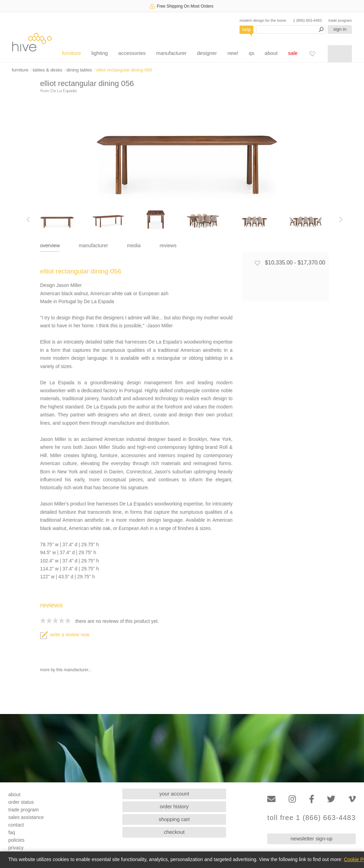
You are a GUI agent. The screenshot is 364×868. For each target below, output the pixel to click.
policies (16, 840)
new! (233, 53)
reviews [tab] (168, 245)
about (271, 53)
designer (207, 53)
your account (174, 794)
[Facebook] (312, 799)
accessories (132, 53)
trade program (340, 20)
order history (174, 806)
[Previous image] (28, 220)
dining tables (79, 70)
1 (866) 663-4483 (307, 20)
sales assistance (26, 817)
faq (12, 832)
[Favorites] (312, 54)
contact (16, 825)
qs (252, 53)
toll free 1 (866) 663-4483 (311, 818)
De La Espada (64, 90)
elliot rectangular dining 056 (124, 70)
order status (21, 802)
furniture (71, 53)
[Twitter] (331, 799)
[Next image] (341, 220)
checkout (174, 832)
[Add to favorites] (257, 263)
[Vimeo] (352, 799)
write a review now (65, 635)
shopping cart (174, 819)
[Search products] (291, 30)
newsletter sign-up (311, 838)
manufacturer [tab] (94, 245)
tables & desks (47, 70)
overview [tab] (50, 245)
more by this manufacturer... (66, 670)
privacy (16, 848)
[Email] (271, 799)
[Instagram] (292, 799)
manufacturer (171, 53)
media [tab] (134, 245)
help (247, 30)
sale (293, 53)
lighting (100, 53)
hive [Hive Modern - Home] (32, 42)
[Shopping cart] (340, 54)
